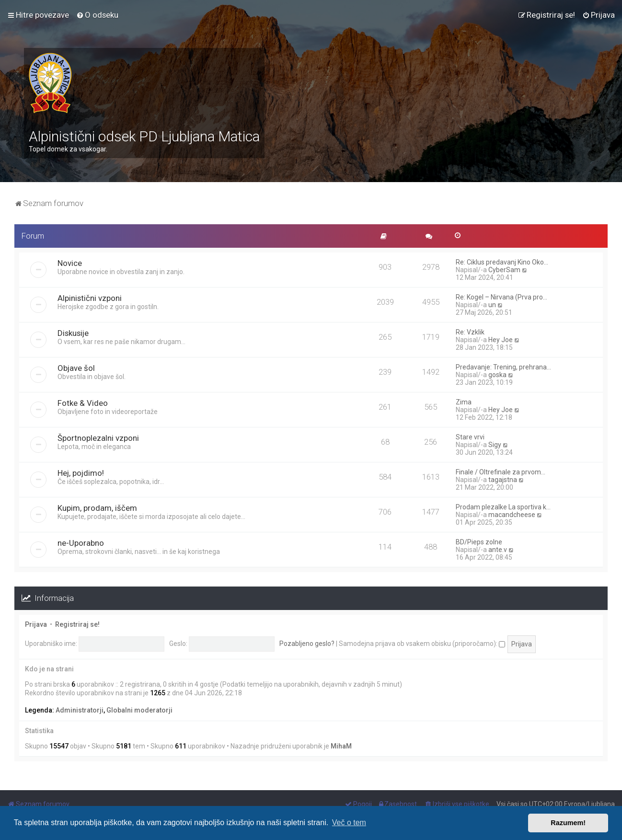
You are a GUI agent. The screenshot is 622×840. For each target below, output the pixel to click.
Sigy (495, 445)
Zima (464, 402)
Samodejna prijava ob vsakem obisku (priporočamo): (422, 644)
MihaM (341, 746)
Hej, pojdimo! (81, 473)
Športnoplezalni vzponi (98, 438)
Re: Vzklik (470, 332)
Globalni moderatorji (139, 710)
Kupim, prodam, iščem (97, 508)
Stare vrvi (470, 437)
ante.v (498, 550)
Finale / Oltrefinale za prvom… (501, 472)
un (492, 305)
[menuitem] (97, 15)
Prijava (36, 624)
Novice (70, 263)
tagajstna (503, 480)
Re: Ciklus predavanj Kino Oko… (502, 262)
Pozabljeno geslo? (307, 644)
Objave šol (76, 368)
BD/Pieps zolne (479, 542)
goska (497, 375)
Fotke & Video (83, 403)
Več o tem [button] (349, 823)
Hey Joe (501, 340)
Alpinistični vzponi (90, 298)
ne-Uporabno (81, 543)
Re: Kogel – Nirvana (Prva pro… (501, 297)
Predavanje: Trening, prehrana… (503, 367)
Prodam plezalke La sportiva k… (503, 507)
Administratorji (80, 710)
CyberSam (504, 270)
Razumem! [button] (568, 823)
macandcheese (512, 515)
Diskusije (73, 333)
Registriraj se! (77, 624)
